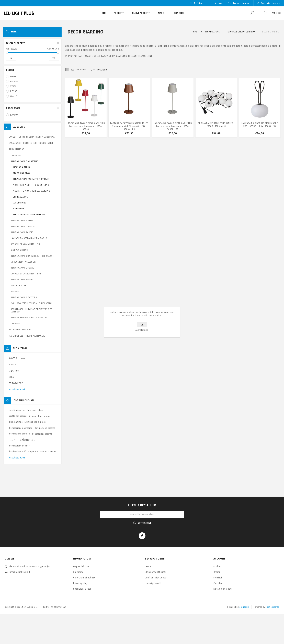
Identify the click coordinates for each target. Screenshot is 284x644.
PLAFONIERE (19, 209)
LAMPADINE (16, 155)
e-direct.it (244, 607)
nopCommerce (272, 607)
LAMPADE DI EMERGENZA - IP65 (26, 274)
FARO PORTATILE (18, 285)
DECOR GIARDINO (21, 173)
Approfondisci (142, 330)
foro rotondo (44, 416)
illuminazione (16, 422)
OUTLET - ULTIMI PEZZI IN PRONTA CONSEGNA (32, 137)
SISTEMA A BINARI (19, 250)
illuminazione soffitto (19, 446)
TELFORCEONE (16, 383)
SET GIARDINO (20, 203)
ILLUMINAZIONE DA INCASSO (24, 226)
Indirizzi (218, 578)
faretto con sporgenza (19, 416)
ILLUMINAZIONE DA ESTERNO (25, 161)
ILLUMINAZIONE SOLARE (22, 280)
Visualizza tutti (17, 390)
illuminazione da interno (20, 428)
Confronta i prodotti (271, 3)
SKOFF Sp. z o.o (17, 358)
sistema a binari (48, 452)
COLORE (10, 70)
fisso (34, 416)
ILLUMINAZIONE (16, 149)
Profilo (217, 567)
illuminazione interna (42, 434)
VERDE (13, 86)
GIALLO (14, 96)
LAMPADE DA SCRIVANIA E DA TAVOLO (29, 238)
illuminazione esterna (45, 428)
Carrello (218, 583)
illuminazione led (22, 440)
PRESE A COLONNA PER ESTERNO (29, 215)
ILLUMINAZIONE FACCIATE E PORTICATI (31, 179)
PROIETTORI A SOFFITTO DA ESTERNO (31, 185)
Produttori (13, 108)
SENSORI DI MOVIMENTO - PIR (25, 244)
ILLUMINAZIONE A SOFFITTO (24, 220)
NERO (13, 77)
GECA (11, 377)
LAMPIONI (15, 324)
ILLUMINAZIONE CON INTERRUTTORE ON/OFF (32, 256)
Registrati (199, 3)
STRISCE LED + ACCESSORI (23, 262)
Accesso (218, 3)
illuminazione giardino (19, 434)
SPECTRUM (14, 371)
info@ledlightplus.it (20, 572)
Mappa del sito (81, 567)
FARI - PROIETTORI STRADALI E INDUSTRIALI (32, 303)
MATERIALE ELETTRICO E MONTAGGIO (27, 336)
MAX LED (13, 365)
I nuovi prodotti (153, 583)
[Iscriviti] (142, 514)
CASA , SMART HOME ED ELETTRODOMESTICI (31, 143)
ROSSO (14, 91)
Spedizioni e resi (82, 589)
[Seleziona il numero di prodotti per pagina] (70, 70)
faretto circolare (35, 410)
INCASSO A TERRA (21, 167)
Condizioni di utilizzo (84, 578)
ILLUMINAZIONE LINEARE (22, 268)
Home (195, 32)
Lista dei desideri (223, 589)
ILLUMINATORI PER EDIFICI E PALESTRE (29, 318)
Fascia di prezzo (16, 43)
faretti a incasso (17, 410)
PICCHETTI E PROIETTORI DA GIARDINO (31, 191)
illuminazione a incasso (36, 422)
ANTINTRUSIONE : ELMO (20, 330)
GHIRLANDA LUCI (21, 197)
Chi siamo (78, 572)
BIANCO (14, 82)
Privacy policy (80, 583)
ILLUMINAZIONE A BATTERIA (24, 297)
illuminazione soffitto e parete (23, 452)
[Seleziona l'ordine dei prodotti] (105, 70)
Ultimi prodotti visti (155, 572)
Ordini (217, 572)
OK (142, 325)
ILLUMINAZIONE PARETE (22, 232)
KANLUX (14, 115)
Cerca (148, 567)
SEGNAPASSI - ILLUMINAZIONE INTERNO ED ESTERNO (31, 310)
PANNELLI (15, 291)
